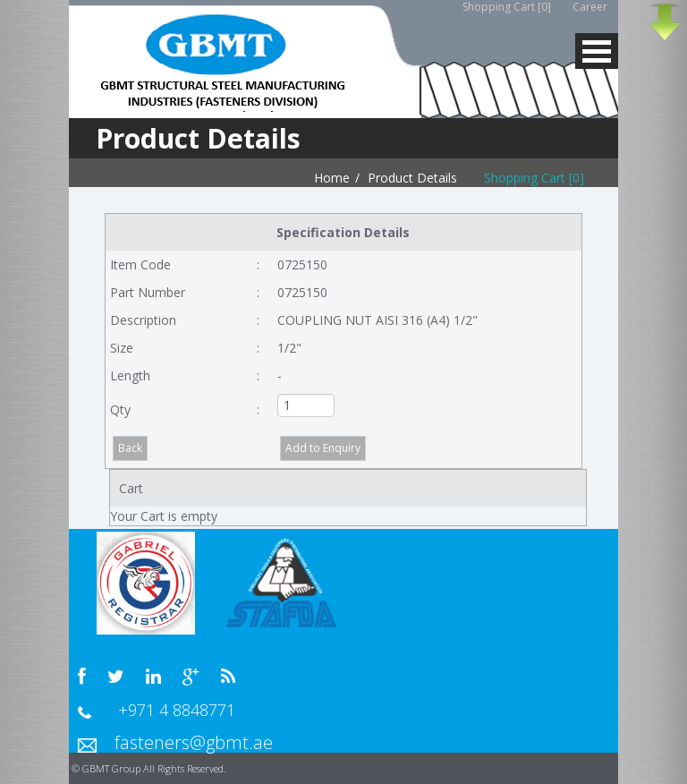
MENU (597, 51)
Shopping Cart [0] (534, 178)
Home (332, 178)
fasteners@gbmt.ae (194, 742)
